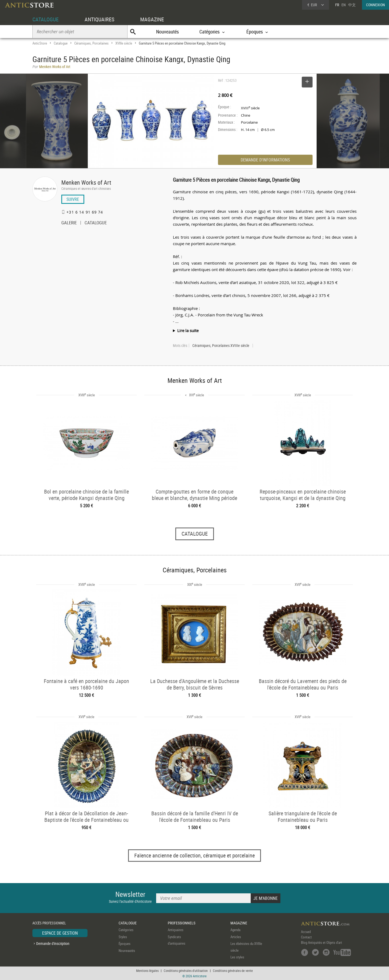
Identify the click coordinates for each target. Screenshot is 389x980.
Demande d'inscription (53, 943)
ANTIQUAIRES (99, 19)
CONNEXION (375, 5)
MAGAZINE (152, 19)
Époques (125, 944)
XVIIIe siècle (124, 43)
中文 (352, 5)
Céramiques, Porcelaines (91, 43)
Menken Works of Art (86, 182)
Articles (236, 937)
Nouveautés (167, 32)
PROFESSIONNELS (182, 923)
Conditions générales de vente (233, 971)
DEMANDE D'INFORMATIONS (265, 160)
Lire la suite (188, 330)
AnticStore (40, 43)
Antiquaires (176, 930)
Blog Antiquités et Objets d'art (321, 942)
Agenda (235, 930)
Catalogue (61, 43)
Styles (123, 937)
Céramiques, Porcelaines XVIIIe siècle (221, 346)
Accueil (306, 932)
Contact (306, 937)
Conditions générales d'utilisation (186, 971)
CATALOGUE (46, 19)
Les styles (237, 957)
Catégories (126, 930)
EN (344, 5)
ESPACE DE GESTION (60, 933)
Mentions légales (147, 971)
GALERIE (69, 223)
